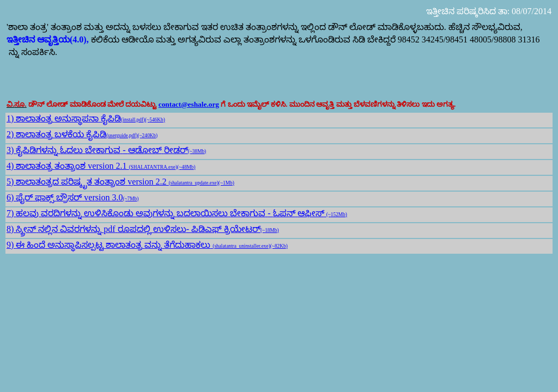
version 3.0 (111, 197)
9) (11, 245)
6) (11, 197)
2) (11, 134)
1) (11, 118)
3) (11, 150)
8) (11, 229)
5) (11, 182)
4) (11, 166)
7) (11, 213)
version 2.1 (141, 166)
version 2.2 (181, 182)
